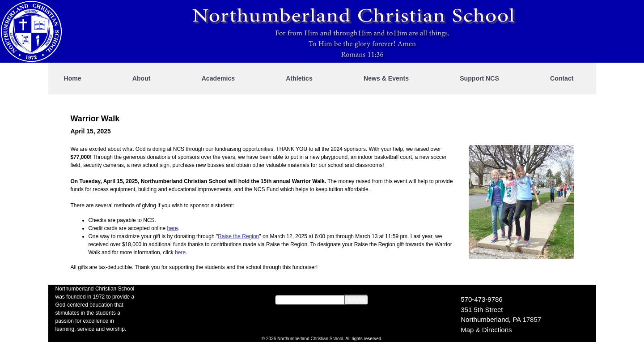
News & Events (386, 78)
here (173, 228)
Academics (218, 78)
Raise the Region (238, 236)
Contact (562, 78)
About (142, 78)
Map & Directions (486, 330)
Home (73, 78)
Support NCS (479, 78)
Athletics (299, 78)
